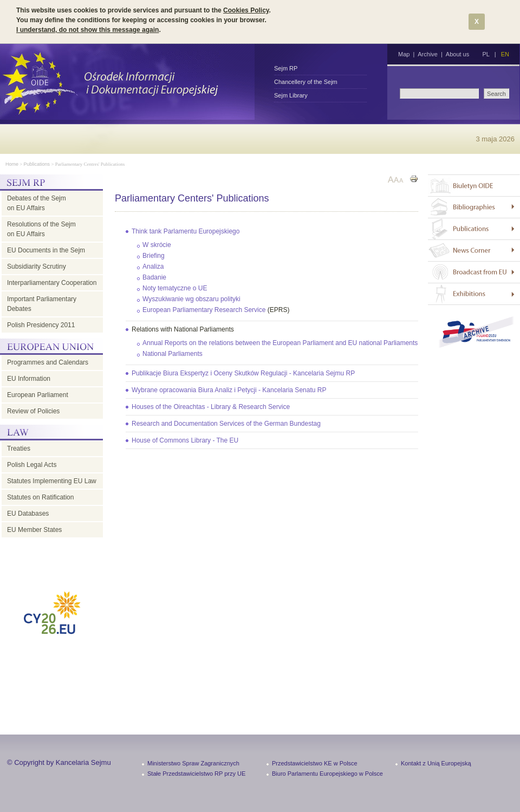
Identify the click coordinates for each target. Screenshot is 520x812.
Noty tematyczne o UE (175, 288)
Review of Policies (33, 411)
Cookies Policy (246, 10)
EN (505, 54)
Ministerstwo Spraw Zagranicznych (193, 763)
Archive (428, 54)
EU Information (29, 379)
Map (404, 54)
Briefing (154, 256)
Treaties (19, 449)
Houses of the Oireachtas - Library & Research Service (211, 407)
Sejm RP (286, 68)
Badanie (154, 277)
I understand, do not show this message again (87, 30)
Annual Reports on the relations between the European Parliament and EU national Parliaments (280, 343)
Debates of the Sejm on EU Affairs (37, 203)
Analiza (153, 267)
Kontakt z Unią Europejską (436, 763)
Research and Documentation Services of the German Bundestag (226, 424)
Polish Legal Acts (32, 465)
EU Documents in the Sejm (46, 250)
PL (486, 54)
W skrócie (157, 245)
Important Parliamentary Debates (42, 304)
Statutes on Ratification (40, 497)
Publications (37, 164)
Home (12, 164)
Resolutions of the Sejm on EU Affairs (41, 229)
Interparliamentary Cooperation (52, 283)
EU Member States (34, 530)
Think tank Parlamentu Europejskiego (186, 231)
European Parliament (38, 395)
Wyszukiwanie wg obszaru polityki (191, 299)
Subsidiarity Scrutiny (37, 267)
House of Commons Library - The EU (185, 440)
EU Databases (28, 514)
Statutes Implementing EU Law (52, 481)
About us (457, 54)
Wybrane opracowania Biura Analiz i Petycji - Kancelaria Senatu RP (229, 390)
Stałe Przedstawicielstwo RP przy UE (196, 774)
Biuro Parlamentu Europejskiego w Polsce (327, 774)
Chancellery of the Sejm (306, 82)
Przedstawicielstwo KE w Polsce (315, 763)
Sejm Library (291, 95)
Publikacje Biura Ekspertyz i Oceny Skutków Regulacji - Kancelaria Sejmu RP (243, 373)
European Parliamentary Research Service (204, 310)
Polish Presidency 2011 (41, 325)
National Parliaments (173, 354)
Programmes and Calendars (48, 362)
